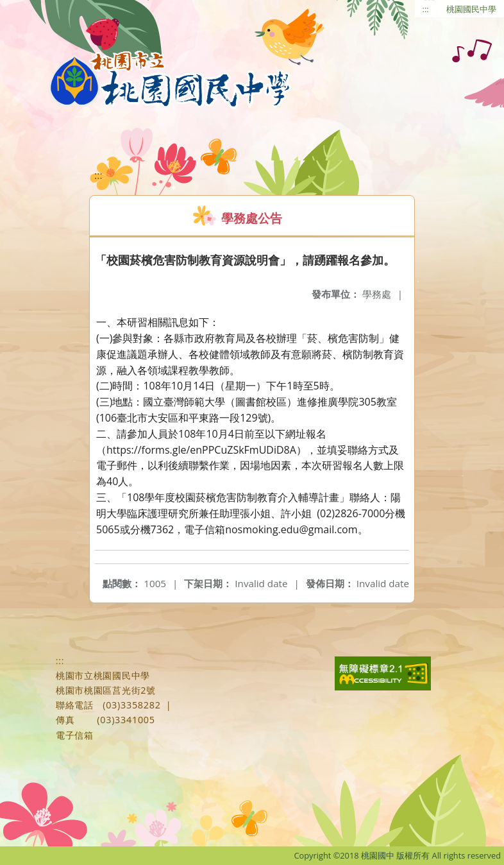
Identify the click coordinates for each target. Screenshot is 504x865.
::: (426, 9)
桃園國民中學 (471, 9)
